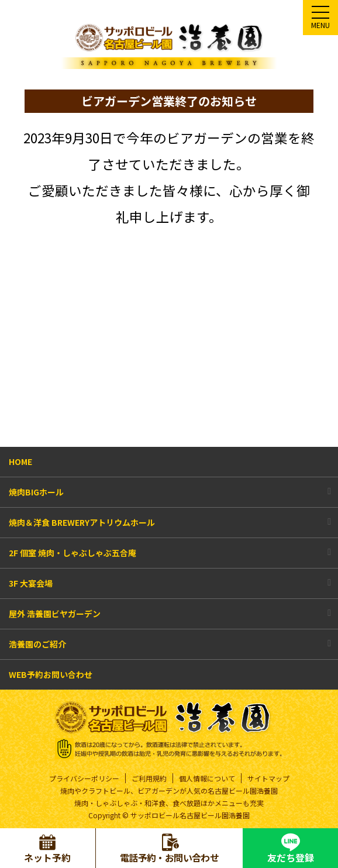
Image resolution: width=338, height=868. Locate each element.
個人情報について (207, 778)
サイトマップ (268, 778)
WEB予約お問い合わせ (51, 674)
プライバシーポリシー (84, 778)
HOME (20, 461)
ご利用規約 (149, 778)
